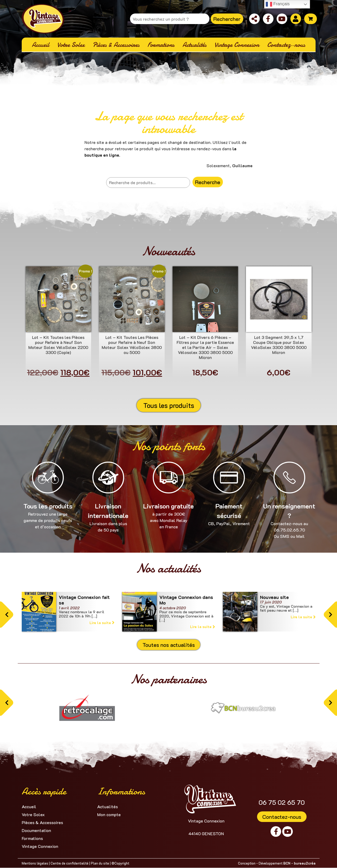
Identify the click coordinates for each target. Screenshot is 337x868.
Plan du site (100, 863)
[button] (7, 615)
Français (278, 4)
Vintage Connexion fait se (84, 600)
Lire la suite (102, 623)
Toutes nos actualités (169, 645)
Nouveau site (274, 597)
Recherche (208, 182)
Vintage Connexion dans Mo (186, 600)
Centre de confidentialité (69, 863)
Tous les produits (169, 405)
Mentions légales (35, 863)
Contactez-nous (282, 817)
